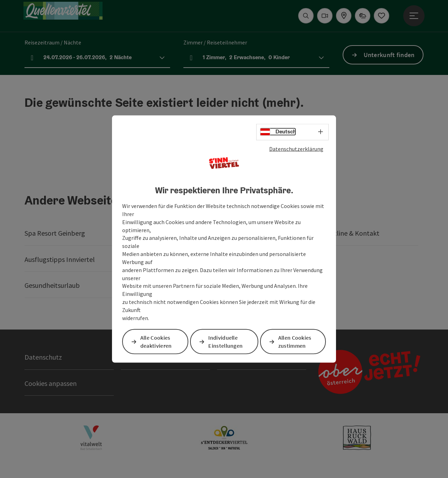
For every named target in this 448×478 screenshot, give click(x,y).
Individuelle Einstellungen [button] (226, 342)
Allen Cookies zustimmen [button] (295, 342)
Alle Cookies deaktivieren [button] (156, 342)
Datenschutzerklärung (296, 148)
